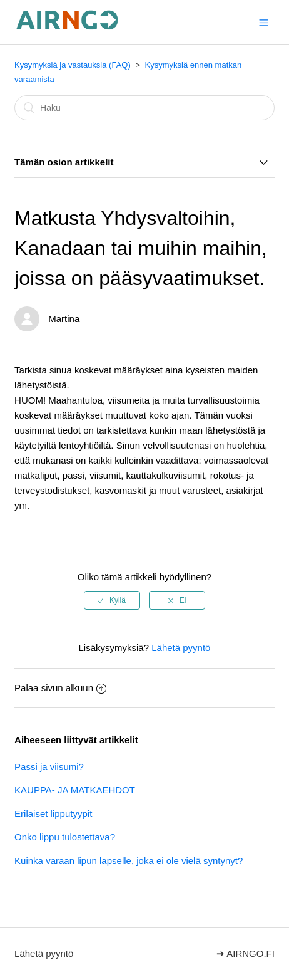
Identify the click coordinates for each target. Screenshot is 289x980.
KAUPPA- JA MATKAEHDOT (75, 790)
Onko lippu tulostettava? (65, 837)
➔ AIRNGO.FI (246, 953)
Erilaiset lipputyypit (53, 814)
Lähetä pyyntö (181, 648)
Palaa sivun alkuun (60, 688)
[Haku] (144, 108)
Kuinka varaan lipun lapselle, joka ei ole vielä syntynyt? (129, 861)
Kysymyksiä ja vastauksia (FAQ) (73, 65)
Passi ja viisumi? (49, 767)
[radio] (112, 600)
